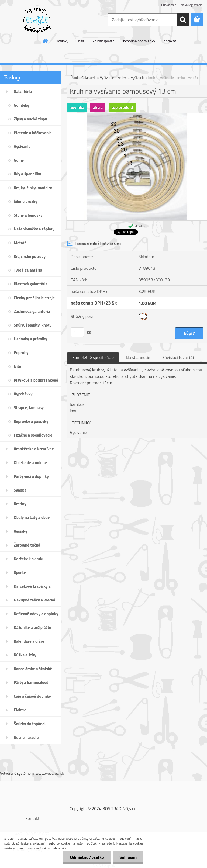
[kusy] (77, 332)
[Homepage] (46, 41)
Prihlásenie (169, 5)
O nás (79, 41)
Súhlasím (128, 857)
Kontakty (169, 41)
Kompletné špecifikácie (93, 357)
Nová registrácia (192, 5)
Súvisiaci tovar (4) (178, 357)
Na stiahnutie (138, 357)
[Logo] (37, 20)
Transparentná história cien (94, 243)
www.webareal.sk (50, 773)
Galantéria (89, 78)
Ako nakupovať (102, 41)
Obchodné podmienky (138, 41)
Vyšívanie (107, 78)
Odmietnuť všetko (87, 857)
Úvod (74, 78)
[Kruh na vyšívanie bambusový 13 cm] (137, 115)
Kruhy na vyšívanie (131, 78)
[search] (183, 20)
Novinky (62, 41)
